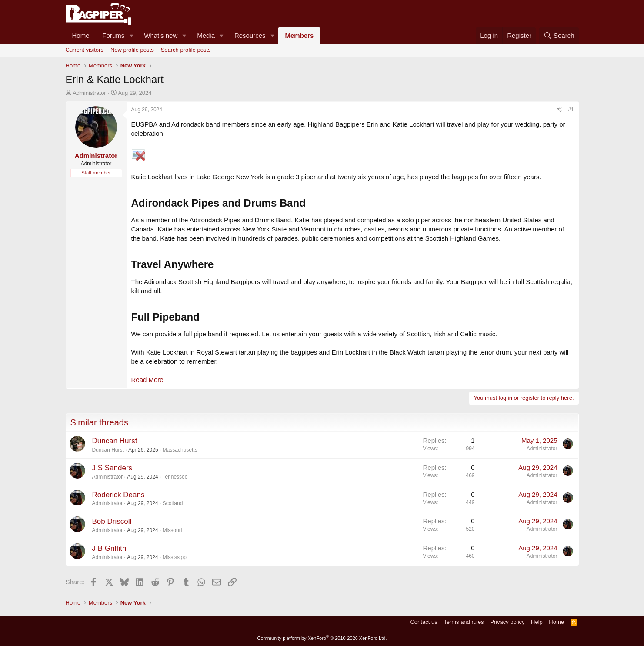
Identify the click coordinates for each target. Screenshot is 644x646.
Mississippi (175, 557)
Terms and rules (464, 622)
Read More (147, 380)
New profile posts (132, 50)
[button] (131, 35)
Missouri (172, 530)
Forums (114, 35)
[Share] (559, 110)
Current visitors (85, 50)
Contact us (424, 622)
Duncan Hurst (115, 441)
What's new (161, 35)
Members (299, 35)
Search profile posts (186, 50)
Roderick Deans (118, 495)
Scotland (173, 503)
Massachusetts (180, 450)
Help (537, 622)
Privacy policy (507, 622)
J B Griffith (109, 548)
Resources (250, 35)
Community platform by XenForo (322, 638)
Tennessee (175, 477)
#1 (571, 110)
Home (81, 35)
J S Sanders (112, 468)
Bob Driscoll (112, 521)
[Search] (559, 35)
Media (206, 35)
